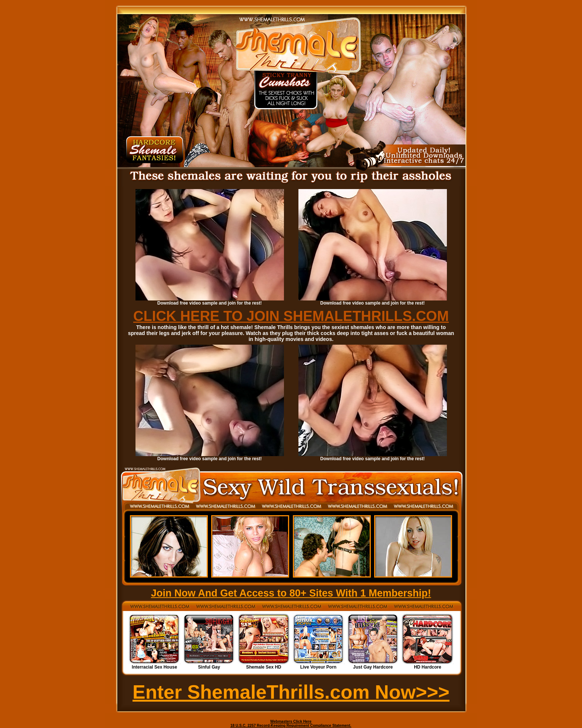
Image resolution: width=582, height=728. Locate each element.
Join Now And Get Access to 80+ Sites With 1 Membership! (291, 593)
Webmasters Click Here (291, 721)
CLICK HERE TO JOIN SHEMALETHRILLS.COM (291, 316)
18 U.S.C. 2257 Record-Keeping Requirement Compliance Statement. (291, 726)
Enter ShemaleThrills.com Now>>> (291, 692)
